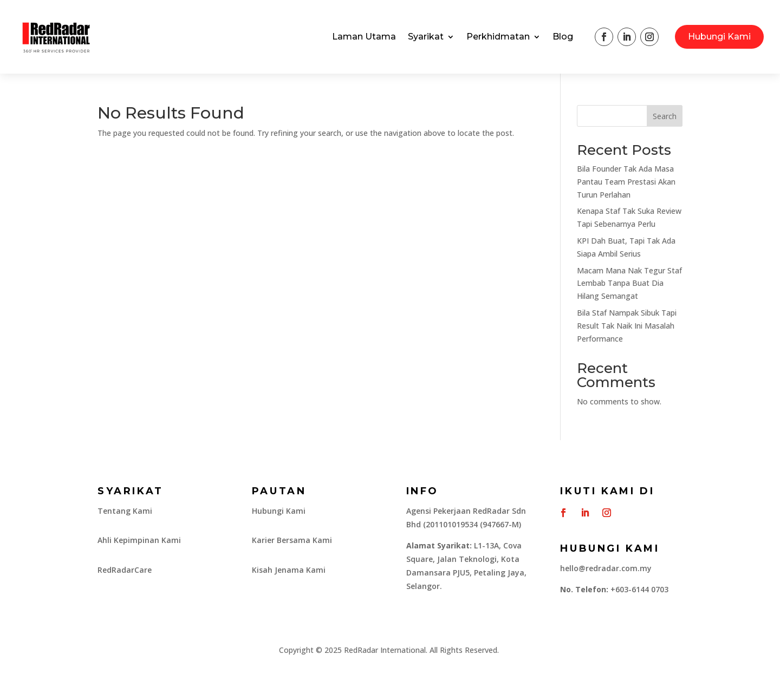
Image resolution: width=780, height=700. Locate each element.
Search (665, 116)
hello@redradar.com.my (606, 568)
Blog (563, 37)
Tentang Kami (125, 511)
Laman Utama (364, 37)
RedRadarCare (125, 570)
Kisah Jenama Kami (289, 570)
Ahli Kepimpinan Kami (139, 540)
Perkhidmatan (498, 37)
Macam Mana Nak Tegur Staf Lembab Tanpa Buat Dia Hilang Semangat (629, 283)
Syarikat (426, 37)
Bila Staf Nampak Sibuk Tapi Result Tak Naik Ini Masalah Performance (627, 326)
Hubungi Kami (719, 37)
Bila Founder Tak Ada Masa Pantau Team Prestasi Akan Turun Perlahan (626, 182)
